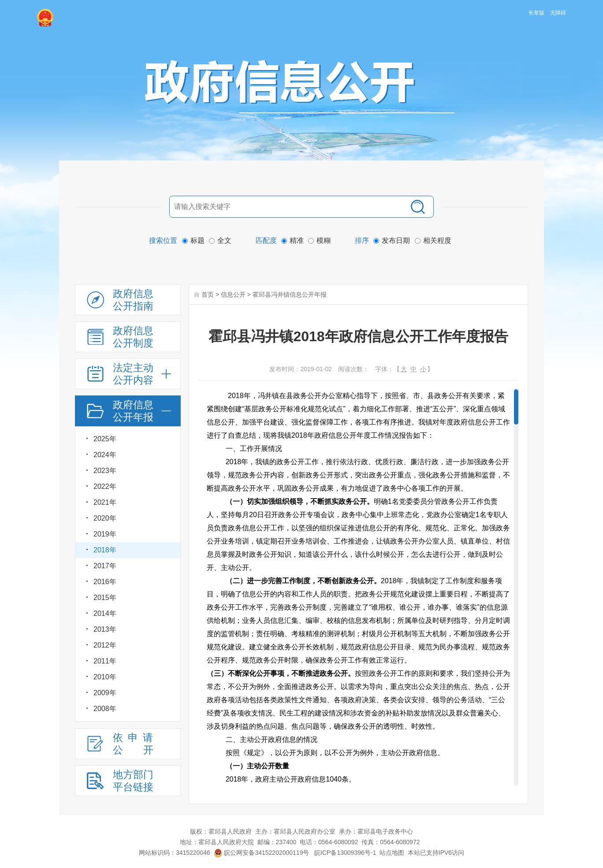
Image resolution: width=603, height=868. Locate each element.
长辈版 (536, 13)
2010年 (105, 677)
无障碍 (558, 13)
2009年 (105, 693)
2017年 (105, 566)
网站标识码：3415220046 (175, 853)
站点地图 (392, 853)
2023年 (105, 471)
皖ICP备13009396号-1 (345, 853)
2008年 (105, 709)
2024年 (105, 455)
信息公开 (233, 294)
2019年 (105, 534)
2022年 (105, 486)
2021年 (105, 502)
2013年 (105, 629)
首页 (208, 294)
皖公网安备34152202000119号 (262, 853)
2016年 (105, 582)
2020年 (105, 518)
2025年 (105, 439)
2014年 (105, 613)
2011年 (105, 661)
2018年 (105, 550)
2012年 (105, 645)
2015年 (105, 598)
